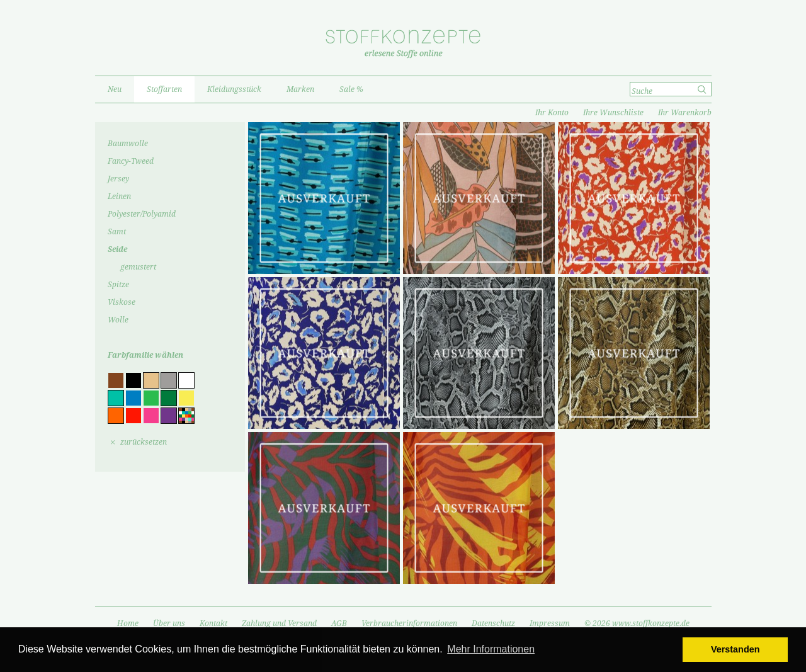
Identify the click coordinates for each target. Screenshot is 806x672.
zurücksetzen (144, 442)
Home (128, 624)
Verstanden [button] (735, 649)
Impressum (550, 624)
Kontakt (213, 624)
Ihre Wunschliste (613, 113)
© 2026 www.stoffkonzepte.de (637, 624)
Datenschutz (493, 624)
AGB (339, 624)
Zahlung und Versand (279, 624)
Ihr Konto (552, 113)
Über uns (169, 624)
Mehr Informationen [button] (491, 649)
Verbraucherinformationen (409, 624)
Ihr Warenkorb (685, 113)
